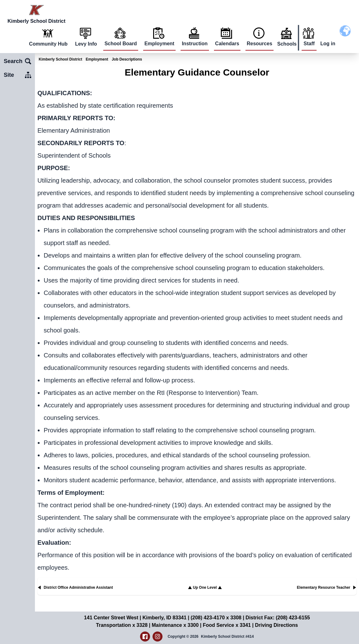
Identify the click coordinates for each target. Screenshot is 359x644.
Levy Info (86, 44)
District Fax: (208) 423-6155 (278, 618)
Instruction (195, 44)
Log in (328, 44)
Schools (287, 44)
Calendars (227, 44)
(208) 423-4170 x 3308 (216, 618)
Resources (260, 44)
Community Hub (48, 44)
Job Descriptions (127, 59)
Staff (309, 44)
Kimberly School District (60, 59)
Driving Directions (276, 625)
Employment (159, 44)
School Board (121, 44)
